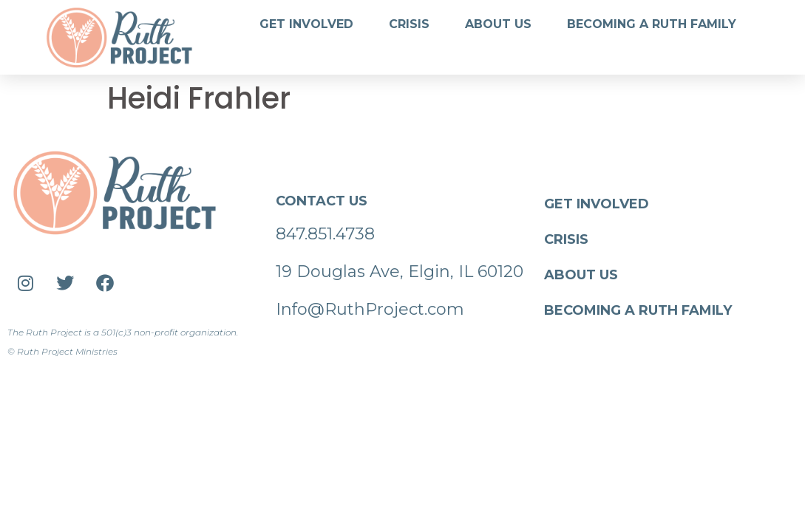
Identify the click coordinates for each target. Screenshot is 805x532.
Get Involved (306, 24)
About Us (498, 24)
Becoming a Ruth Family (652, 24)
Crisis (409, 24)
